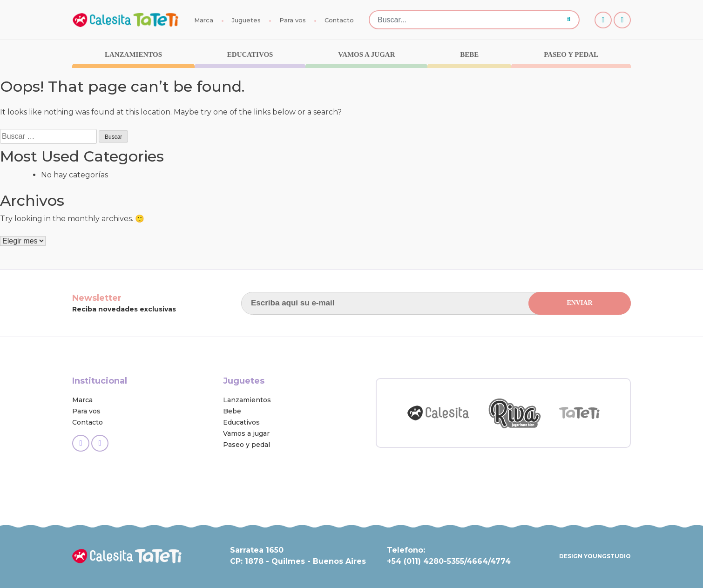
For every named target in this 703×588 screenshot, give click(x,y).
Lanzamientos (133, 54)
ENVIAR (579, 303)
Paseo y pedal (571, 54)
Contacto (339, 20)
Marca (204, 20)
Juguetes (246, 20)
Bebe (469, 54)
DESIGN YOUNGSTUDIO (595, 556)
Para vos (293, 20)
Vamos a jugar (366, 54)
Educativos (250, 54)
